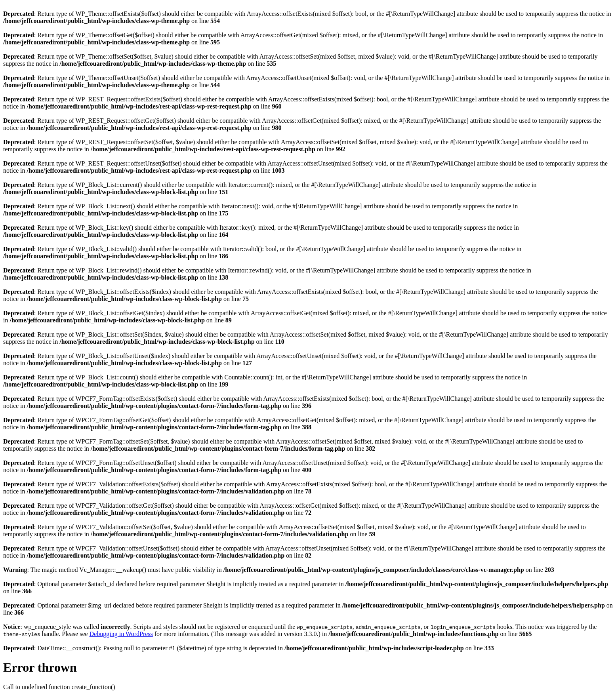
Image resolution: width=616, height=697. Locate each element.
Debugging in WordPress (121, 634)
